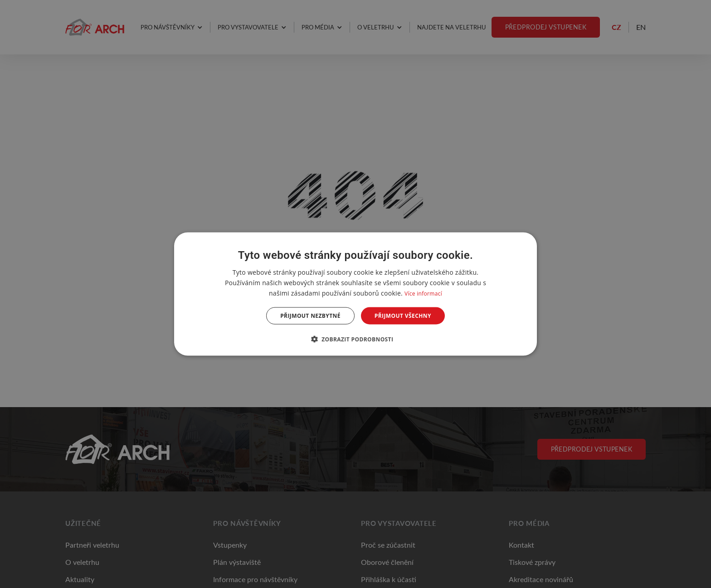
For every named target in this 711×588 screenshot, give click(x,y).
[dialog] (355, 294)
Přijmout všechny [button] (403, 316)
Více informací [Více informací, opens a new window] (423, 293)
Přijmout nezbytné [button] (310, 316)
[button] (356, 339)
